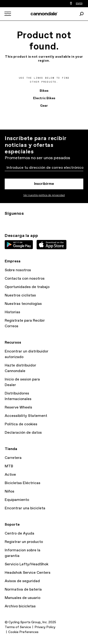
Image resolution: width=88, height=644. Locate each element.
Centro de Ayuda (19, 533)
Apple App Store (52, 245)
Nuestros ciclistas (20, 295)
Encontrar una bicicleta (25, 508)
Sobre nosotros (18, 270)
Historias (12, 312)
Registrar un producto (24, 542)
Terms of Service (18, 627)
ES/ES (79, 4)
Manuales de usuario (23, 598)
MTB (9, 466)
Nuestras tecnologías (23, 304)
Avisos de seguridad (22, 581)
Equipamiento (17, 500)
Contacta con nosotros (25, 279)
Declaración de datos (23, 433)
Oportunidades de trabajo (27, 287)
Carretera (13, 458)
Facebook (28, 222)
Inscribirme (44, 184)
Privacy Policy (45, 627)
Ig (8, 222)
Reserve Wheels (18, 407)
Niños (10, 491)
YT (38, 222)
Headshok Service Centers (28, 573)
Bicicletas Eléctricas (23, 483)
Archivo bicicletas (20, 606)
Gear (44, 106)
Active (10, 475)
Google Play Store (19, 245)
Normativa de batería (23, 589)
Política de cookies (21, 424)
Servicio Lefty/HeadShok (27, 564)
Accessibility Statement (26, 416)
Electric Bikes (44, 98)
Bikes (44, 91)
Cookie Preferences (23, 632)
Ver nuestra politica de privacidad (44, 195)
